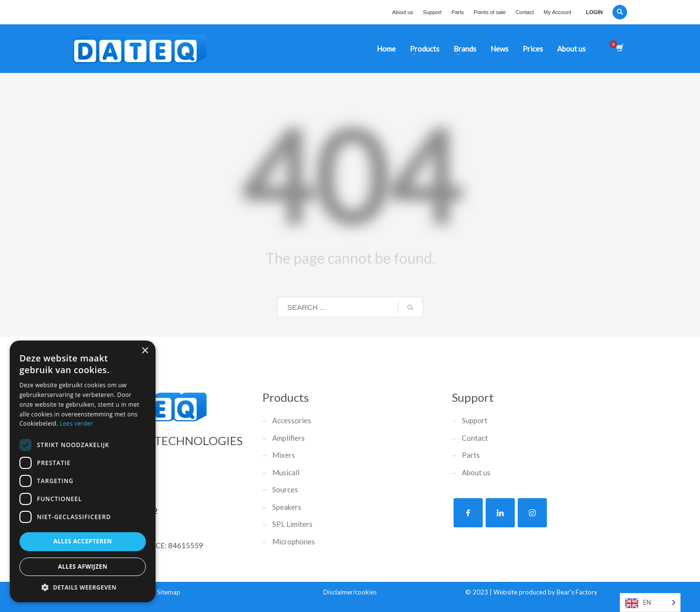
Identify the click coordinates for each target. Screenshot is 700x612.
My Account (557, 12)
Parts (458, 12)
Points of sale (490, 12)
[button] (83, 587)
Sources (285, 489)
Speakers (287, 507)
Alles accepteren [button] (83, 541)
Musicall (286, 472)
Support (432, 12)
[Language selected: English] (650, 603)
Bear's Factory (577, 592)
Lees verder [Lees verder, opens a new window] (77, 423)
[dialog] (83, 471)
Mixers (284, 455)
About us (403, 12)
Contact (525, 12)
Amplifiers (289, 438)
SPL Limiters (292, 524)
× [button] (145, 351)
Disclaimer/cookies (350, 592)
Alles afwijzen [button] (83, 567)
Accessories (292, 420)
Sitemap (169, 592)
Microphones (294, 541)
